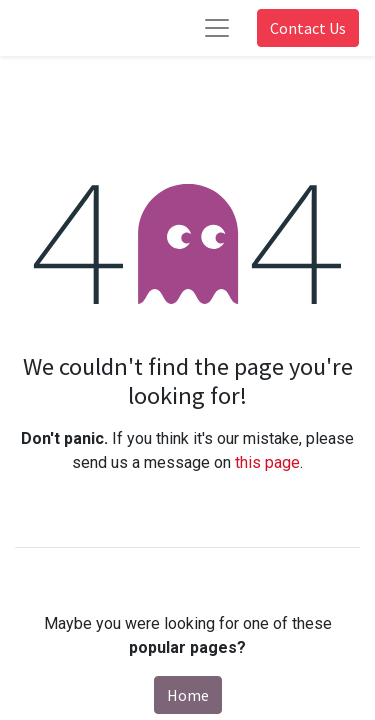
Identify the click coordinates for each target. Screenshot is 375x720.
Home (188, 695)
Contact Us (308, 28)
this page (267, 462)
